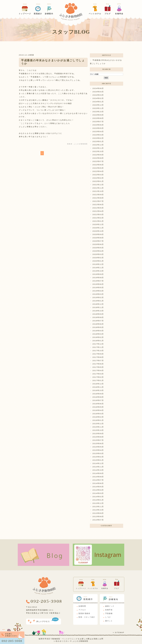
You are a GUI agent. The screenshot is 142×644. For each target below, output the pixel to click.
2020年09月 (98, 234)
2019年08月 (98, 278)
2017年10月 (98, 351)
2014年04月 (98, 490)
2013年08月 (98, 516)
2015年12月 (98, 424)
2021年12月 (98, 185)
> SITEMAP (119, 632)
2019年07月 (98, 281)
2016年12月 (98, 384)
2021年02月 (98, 218)
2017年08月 (98, 357)
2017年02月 (98, 377)
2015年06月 (98, 443)
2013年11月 (98, 507)
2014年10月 (98, 470)
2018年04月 (98, 331)
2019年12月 (98, 264)
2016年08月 (98, 397)
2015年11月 (98, 427)
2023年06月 (98, 125)
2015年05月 (98, 447)
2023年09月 (98, 115)
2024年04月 (98, 92)
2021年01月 (98, 221)
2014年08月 (98, 477)
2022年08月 (98, 158)
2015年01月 (98, 460)
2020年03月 (98, 254)
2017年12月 (98, 344)
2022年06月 (98, 165)
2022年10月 (98, 151)
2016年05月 (98, 407)
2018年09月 (98, 314)
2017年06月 (98, 364)
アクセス (82, 610)
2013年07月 (98, 520)
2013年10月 (98, 510)
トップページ (25, 14)
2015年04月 (98, 450)
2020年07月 (98, 241)
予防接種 (109, 613)
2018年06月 (98, 324)
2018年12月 (98, 304)
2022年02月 (98, 178)
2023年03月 (98, 135)
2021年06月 (98, 205)
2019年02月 (98, 297)
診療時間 (82, 606)
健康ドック (110, 606)
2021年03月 (98, 214)
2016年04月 (98, 410)
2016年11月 (98, 387)
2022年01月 (98, 181)
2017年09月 (98, 354)
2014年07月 (98, 480)
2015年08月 (98, 437)
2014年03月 (98, 493)
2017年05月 (98, 367)
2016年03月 (98, 414)
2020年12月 (98, 224)
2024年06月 (98, 88)
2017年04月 (98, 370)
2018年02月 (98, 337)
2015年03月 (98, 453)
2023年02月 (98, 138)
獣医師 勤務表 (84, 613)
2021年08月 (98, 198)
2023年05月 (98, 128)
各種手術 (109, 610)
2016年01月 (98, 420)
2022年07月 (98, 161)
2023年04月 (98, 131)
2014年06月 (98, 483)
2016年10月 (98, 390)
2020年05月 (98, 248)
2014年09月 (98, 473)
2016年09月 (98, 394)
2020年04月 (98, 251)
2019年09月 (98, 274)
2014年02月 (98, 497)
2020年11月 (98, 228)
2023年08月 (98, 118)
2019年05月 (98, 287)
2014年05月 (98, 487)
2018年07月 (98, 321)
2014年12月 (98, 463)
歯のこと (109, 621)
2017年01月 (98, 380)
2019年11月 (98, 268)
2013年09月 (98, 513)
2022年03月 (98, 175)
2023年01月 (98, 141)
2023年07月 (98, 122)
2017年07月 (98, 361)
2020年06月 (98, 244)
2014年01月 (98, 500)
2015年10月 (98, 430)
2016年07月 (98, 400)
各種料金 (119, 14)
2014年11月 (98, 467)
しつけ (108, 617)
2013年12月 (98, 503)
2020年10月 (98, 231)
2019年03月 (98, 294)
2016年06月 (98, 404)
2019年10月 (98, 271)
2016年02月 (98, 417)
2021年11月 (98, 188)
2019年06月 (98, 284)
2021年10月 (98, 191)
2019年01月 (98, 301)
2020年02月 (98, 258)
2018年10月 (98, 311)
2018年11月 (98, 307)
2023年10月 (98, 112)
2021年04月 (98, 211)
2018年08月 (98, 317)
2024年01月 (98, 102)
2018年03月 (98, 334)
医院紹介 (38, 14)
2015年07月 (98, 440)
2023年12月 (98, 105)
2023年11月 (98, 108)
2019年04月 (98, 291)
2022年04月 (98, 171)
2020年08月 (98, 238)
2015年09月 (98, 434)
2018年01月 (98, 341)
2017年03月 (98, 374)
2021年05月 (98, 208)
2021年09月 (98, 195)
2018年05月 (98, 327)
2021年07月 (98, 201)
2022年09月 (98, 155)
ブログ (108, 14)
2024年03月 (98, 95)
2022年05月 (98, 168)
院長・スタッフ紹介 (87, 617)
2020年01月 (98, 261)
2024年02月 (98, 98)
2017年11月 (98, 347)
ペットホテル (95, 14)
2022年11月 (98, 148)
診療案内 (49, 14)
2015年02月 (98, 457)
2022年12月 (98, 145)
